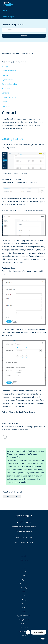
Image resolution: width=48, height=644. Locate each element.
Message (24, 600)
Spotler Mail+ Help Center (11, 53)
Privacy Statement (24, 620)
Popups (5, 66)
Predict (24, 608)
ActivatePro (24, 556)
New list (5, 75)
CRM (24, 576)
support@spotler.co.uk (24, 542)
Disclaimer (24, 624)
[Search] (24, 30)
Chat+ (24, 564)
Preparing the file (9, 97)
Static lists (6, 88)
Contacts (5, 93)
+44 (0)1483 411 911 (24, 538)
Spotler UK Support (24, 531)
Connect (24, 568)
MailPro (24, 596)
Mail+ (24, 592)
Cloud (24, 572)
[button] (45, 4)
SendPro (24, 612)
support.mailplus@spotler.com (24, 527)
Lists (33, 53)
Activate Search (24, 560)
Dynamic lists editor (10, 84)
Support (24, 636)
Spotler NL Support (24, 516)
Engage (24, 580)
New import (7, 106)
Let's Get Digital (24, 588)
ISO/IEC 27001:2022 (24, 632)
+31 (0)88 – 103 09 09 (24, 522)
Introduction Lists (9, 71)
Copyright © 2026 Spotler (24, 616)
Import (5, 102)
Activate (24, 552)
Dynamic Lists (7, 80)
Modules (25, 53)
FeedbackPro (24, 584)
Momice (24, 604)
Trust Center (24, 628)
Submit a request (8, 16)
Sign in (4, 11)
